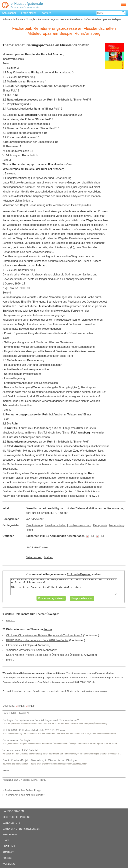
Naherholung (117, 525)
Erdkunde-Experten (79, 574)
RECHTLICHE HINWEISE (16, 817)
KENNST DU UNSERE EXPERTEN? (24, 780)
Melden (49, 557)
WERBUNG (9, 864)
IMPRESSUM (10, 835)
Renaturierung (34, 525)
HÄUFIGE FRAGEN (13, 811)
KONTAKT (8, 852)
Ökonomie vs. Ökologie (20, 645)
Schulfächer (9, 13)
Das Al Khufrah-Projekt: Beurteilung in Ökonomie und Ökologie (43, 655)
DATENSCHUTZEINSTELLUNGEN (21, 829)
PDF (90, 536)
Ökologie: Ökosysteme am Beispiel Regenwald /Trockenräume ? (44, 635)
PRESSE (7, 858)
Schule (6, 19)
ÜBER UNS (9, 846)
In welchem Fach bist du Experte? (25, 795)
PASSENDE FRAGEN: (16, 713)
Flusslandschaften (56, 525)
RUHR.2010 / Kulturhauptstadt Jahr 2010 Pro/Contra (37, 640)
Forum (48, 629)
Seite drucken (34, 557)
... (7, 770)
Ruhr (30, 530)
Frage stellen (29, 13)
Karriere (46, 13)
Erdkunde (18, 19)
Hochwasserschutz (80, 525)
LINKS (6, 840)
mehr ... (11, 620)
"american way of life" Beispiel (24, 650)
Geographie (100, 525)
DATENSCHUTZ (11, 823)
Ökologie (30, 19)
